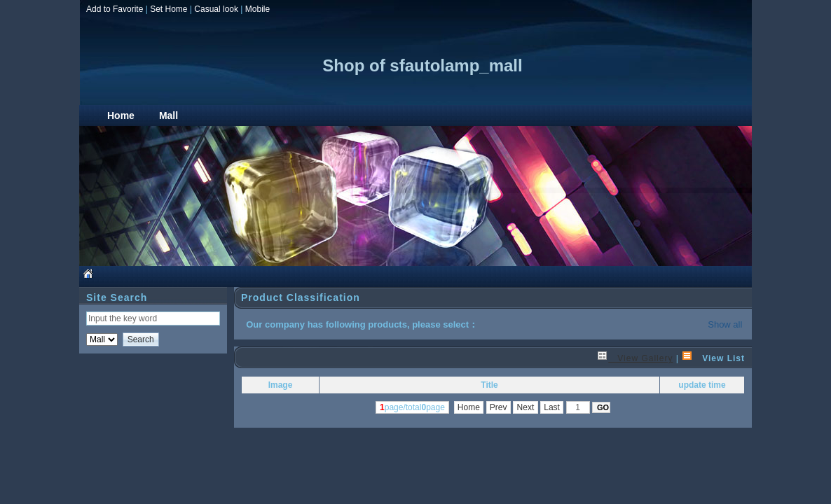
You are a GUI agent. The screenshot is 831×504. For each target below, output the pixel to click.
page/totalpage (412, 407)
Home (469, 407)
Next (525, 407)
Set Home (169, 9)
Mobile (257, 9)
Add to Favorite (115, 9)
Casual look (216, 9)
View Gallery (635, 358)
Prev (499, 407)
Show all (725, 324)
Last (552, 407)
